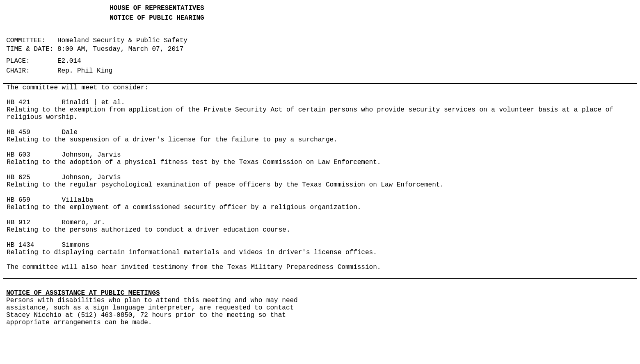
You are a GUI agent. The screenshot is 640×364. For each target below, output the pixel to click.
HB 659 (18, 200)
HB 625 (18, 177)
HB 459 (18, 132)
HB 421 (18, 102)
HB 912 (18, 223)
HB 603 (18, 155)
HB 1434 (20, 245)
